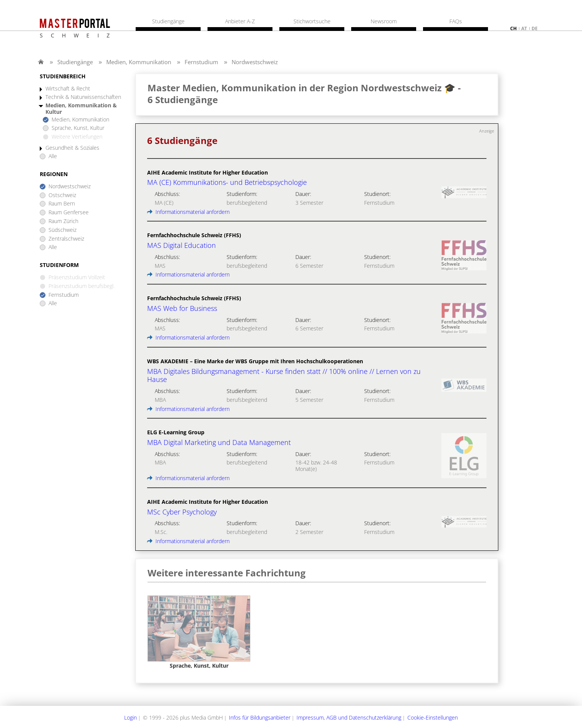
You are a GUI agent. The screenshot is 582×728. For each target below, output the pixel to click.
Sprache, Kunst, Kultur (78, 128)
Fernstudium (201, 62)
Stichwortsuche (312, 21)
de (535, 28)
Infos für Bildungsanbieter (260, 717)
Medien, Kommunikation (139, 62)
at (524, 28)
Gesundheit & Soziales (72, 148)
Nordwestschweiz (255, 62)
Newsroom (384, 21)
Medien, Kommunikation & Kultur (81, 109)
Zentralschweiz (66, 239)
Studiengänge (75, 62)
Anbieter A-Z (240, 21)
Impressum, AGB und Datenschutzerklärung (349, 717)
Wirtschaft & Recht (68, 89)
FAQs (456, 21)
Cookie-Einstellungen (433, 717)
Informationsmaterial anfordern (188, 212)
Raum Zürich (63, 221)
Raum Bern (62, 204)
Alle (53, 156)
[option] (199, 632)
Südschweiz (62, 230)
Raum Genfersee (69, 213)
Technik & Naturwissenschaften (83, 97)
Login (131, 717)
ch (513, 28)
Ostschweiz (62, 195)
